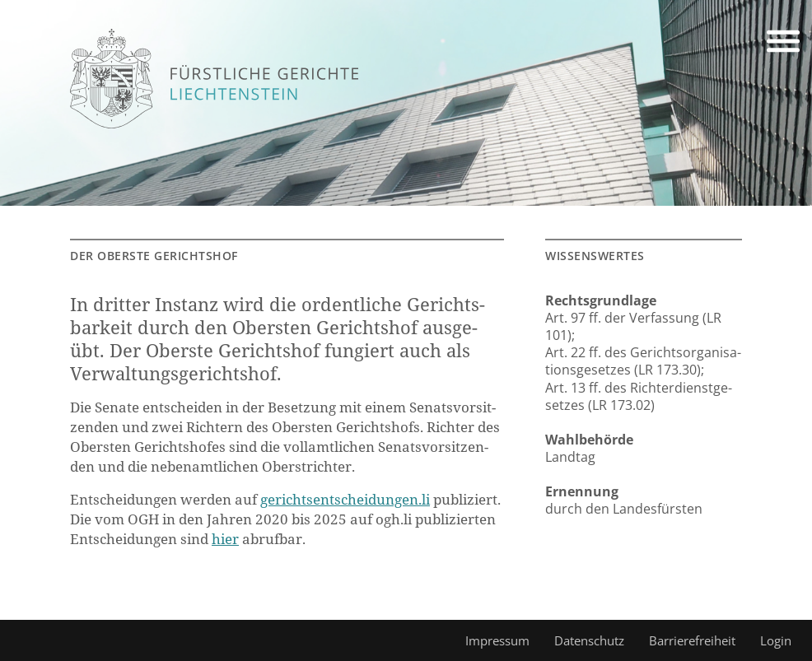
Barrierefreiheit (692, 640)
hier (225, 539)
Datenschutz (589, 640)
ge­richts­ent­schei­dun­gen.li (345, 499)
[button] (783, 44)
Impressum (497, 640)
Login (776, 640)
